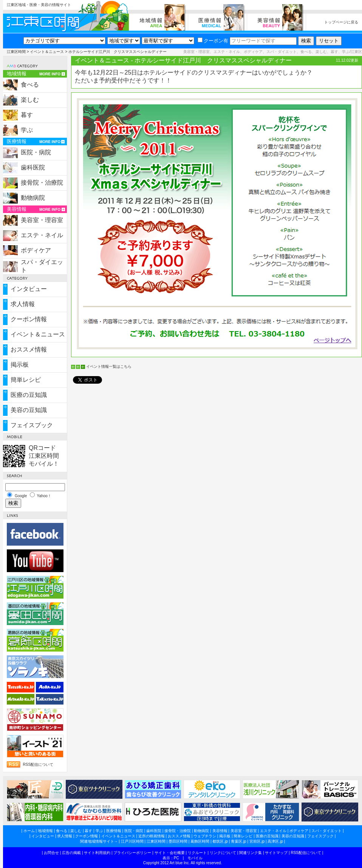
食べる (30, 85)
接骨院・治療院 (42, 183)
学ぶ (27, 130)
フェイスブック (32, 425)
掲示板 (20, 365)
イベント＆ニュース (47, 52)
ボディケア (36, 250)
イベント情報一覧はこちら (109, 366)
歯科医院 (33, 167)
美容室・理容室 (42, 220)
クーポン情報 (29, 319)
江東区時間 (16, 52)
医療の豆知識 (29, 395)
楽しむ (30, 100)
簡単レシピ (26, 380)
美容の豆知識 (29, 410)
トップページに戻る (341, 22)
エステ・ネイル (42, 235)
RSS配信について (38, 765)
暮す (27, 115)
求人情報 (23, 304)
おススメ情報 (29, 349)
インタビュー (29, 289)
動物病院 (33, 198)
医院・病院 (36, 152)
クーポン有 (213, 41)
